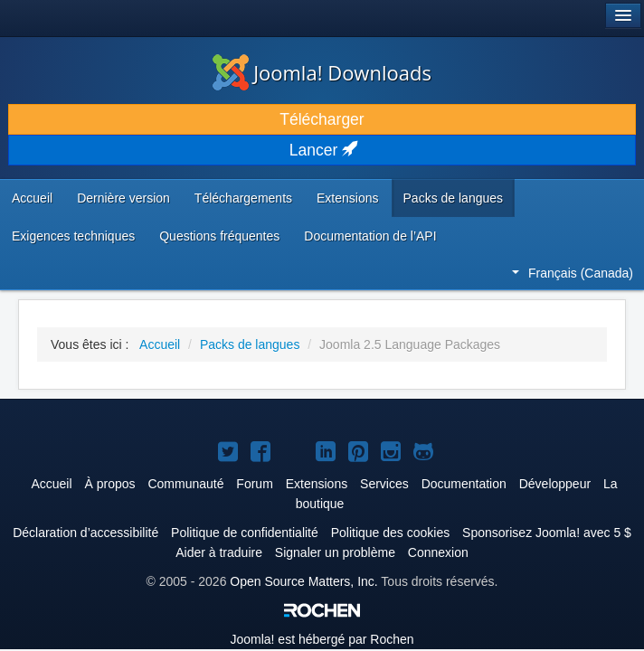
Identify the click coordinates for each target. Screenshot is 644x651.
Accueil (32, 198)
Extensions (347, 198)
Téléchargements (243, 198)
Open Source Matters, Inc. (303, 581)
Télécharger (322, 119)
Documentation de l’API (370, 236)
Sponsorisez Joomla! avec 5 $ (547, 533)
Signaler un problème (335, 552)
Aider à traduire (219, 552)
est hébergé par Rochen (322, 639)
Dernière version (123, 198)
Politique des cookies (391, 533)
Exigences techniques (73, 236)
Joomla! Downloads (322, 72)
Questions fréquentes (219, 236)
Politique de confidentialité (245, 533)
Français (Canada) (573, 273)
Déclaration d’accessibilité (85, 533)
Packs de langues (454, 198)
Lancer (322, 150)
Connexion (438, 552)
